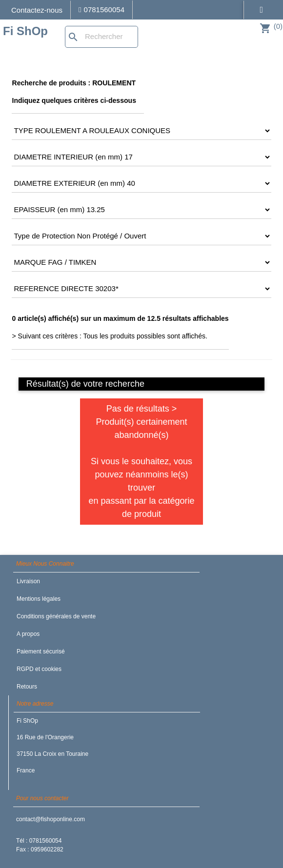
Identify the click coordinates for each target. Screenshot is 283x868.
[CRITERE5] (141, 210)
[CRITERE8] (141, 289)
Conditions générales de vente (56, 616)
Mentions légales (39, 599)
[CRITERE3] (141, 157)
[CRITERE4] (141, 183)
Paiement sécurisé (41, 651)
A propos (28, 634)
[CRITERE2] (141, 131)
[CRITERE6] (141, 236)
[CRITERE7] (141, 262)
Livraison (28, 581)
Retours (27, 687)
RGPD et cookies (39, 669)
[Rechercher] (101, 37)
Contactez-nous (37, 10)
